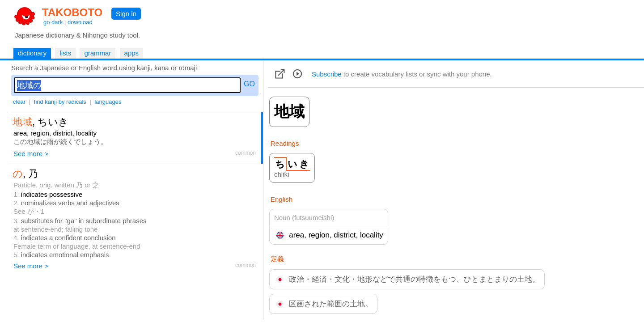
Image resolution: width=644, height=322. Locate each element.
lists (65, 53)
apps (132, 53)
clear (19, 102)
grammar (97, 53)
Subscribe (327, 74)
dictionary (32, 53)
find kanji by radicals (60, 102)
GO (249, 84)
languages (108, 102)
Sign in (126, 14)
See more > (31, 154)
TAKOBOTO (72, 12)
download (80, 22)
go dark (53, 22)
